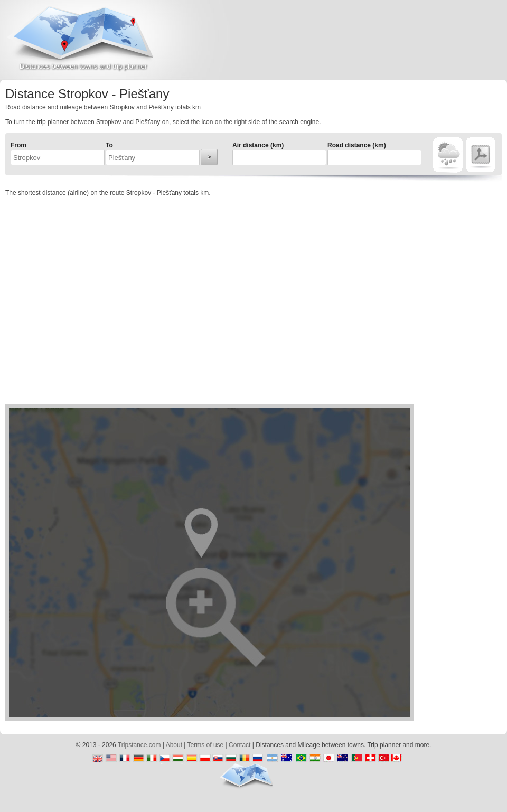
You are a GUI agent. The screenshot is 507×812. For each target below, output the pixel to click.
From (18, 145)
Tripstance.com (139, 745)
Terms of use (206, 745)
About (174, 745)
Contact (240, 745)
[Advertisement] (383, 44)
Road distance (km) (357, 145)
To (109, 145)
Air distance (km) (258, 145)
